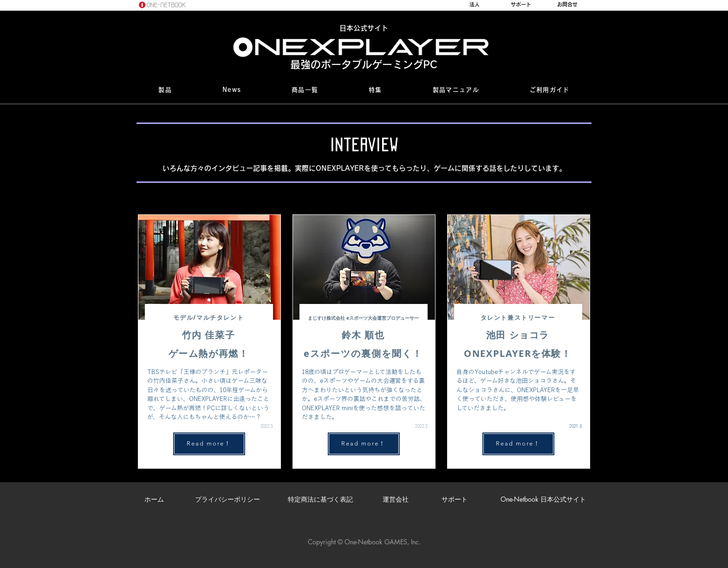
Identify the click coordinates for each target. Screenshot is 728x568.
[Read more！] (209, 444)
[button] (165, 90)
